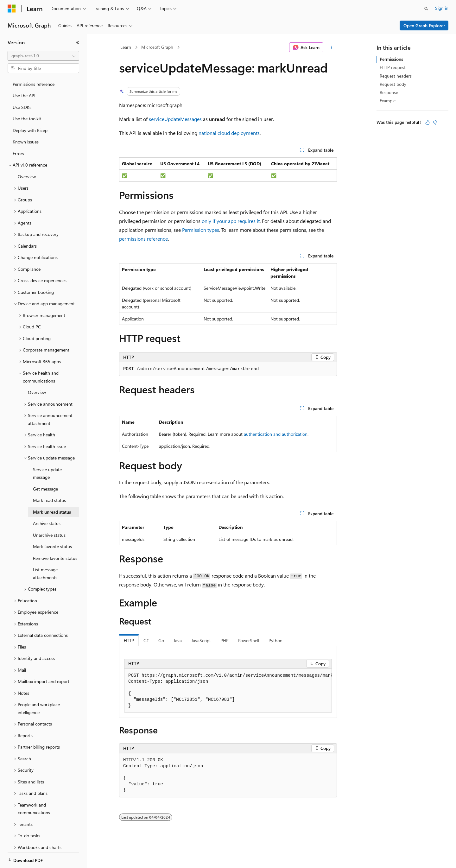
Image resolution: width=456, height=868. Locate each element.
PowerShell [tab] (249, 640)
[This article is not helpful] (435, 123)
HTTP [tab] (129, 640)
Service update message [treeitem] (47, 452)
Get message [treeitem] (45, 467)
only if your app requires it (231, 221)
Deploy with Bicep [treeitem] (30, 108)
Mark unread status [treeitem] (52, 490)
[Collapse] (78, 42)
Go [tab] (161, 640)
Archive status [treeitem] (47, 501)
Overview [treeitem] (27, 155)
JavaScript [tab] (201, 640)
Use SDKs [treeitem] (22, 85)
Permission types (201, 230)
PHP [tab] (225, 640)
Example (388, 101)
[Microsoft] (12, 9)
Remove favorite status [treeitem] (55, 536)
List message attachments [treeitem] (45, 552)
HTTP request (393, 67)
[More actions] (331, 48)
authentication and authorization (276, 434)
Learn (126, 47)
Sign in (442, 8)
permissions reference (143, 239)
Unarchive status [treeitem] (49, 513)
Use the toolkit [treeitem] (27, 97)
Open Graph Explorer (424, 25)
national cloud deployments (229, 133)
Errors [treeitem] (18, 132)
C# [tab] (146, 640)
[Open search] (426, 9)
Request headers (396, 76)
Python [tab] (275, 640)
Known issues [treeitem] (26, 120)
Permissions (391, 59)
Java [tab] (178, 640)
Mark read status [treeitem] (49, 478)
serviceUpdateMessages (175, 119)
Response (389, 92)
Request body (393, 84)
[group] (228, 691)
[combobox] (43, 56)
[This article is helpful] (427, 123)
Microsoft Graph (157, 47)
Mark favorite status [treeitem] (52, 525)
